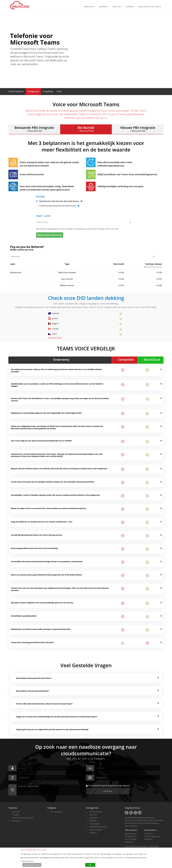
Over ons (117, 7)
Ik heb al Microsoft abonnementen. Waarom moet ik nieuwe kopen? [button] (44, 704)
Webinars (93, 833)
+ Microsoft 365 (34, 129)
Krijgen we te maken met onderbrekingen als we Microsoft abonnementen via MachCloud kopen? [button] (57, 717)
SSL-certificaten (57, 812)
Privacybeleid (95, 824)
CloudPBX (16, 815)
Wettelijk (93, 821)
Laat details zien (31, 865)
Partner (130, 7)
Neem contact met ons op (150, 7)
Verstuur (108, 791)
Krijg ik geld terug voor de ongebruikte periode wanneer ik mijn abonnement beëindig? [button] (52, 729)
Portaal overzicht (96, 812)
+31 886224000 (153, 846)
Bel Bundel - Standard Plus (49, 790)
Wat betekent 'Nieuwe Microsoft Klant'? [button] (33, 691)
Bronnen (104, 7)
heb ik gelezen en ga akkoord (108, 786)
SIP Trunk (16, 812)
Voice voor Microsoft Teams (23, 818)
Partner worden (96, 830)
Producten (90, 7)
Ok (90, 865)
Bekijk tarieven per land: (22, 250)
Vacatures (93, 818)
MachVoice (16, 821)
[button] (16, 91)
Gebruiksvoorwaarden (98, 827)
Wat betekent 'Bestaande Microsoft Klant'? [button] (34, 678)
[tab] (87, 678)
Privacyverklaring (96, 786)
